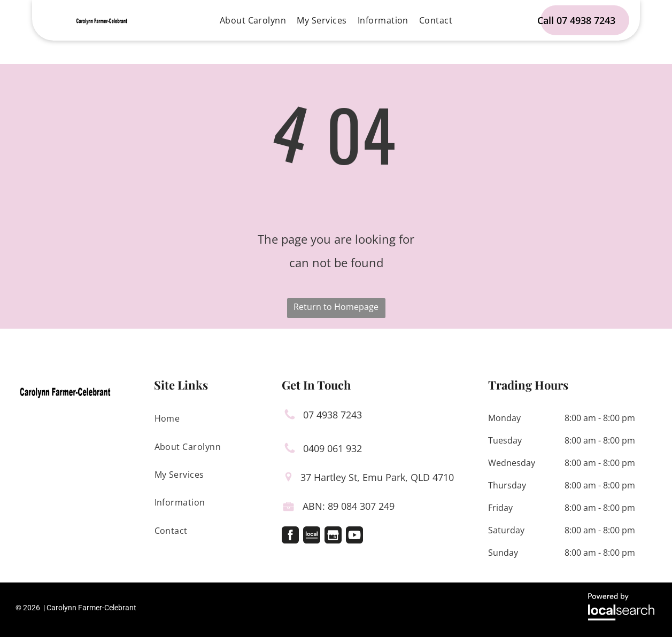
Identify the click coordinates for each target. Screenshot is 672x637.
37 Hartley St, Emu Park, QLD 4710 (377, 477)
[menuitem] (253, 20)
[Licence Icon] (288, 509)
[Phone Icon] (290, 417)
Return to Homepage (336, 307)
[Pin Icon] (288, 478)
